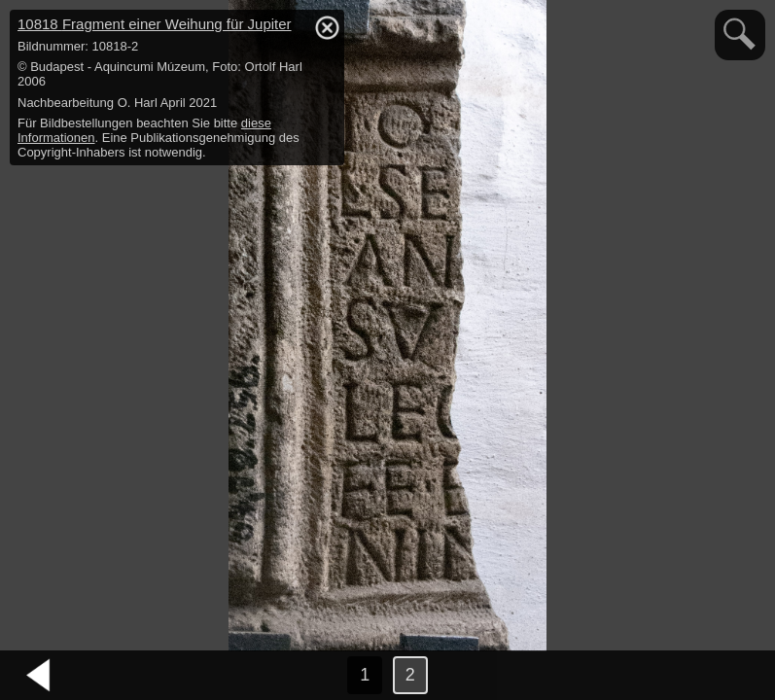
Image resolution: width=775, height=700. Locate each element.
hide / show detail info (327, 27)
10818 (155, 24)
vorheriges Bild (39, 676)
